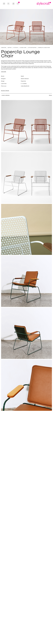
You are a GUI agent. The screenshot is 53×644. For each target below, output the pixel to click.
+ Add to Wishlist (5, 96)
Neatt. (22, 77)
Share (50, 96)
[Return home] (44, 4)
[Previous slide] (2, 27)
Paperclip (23, 81)
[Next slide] (51, 27)
